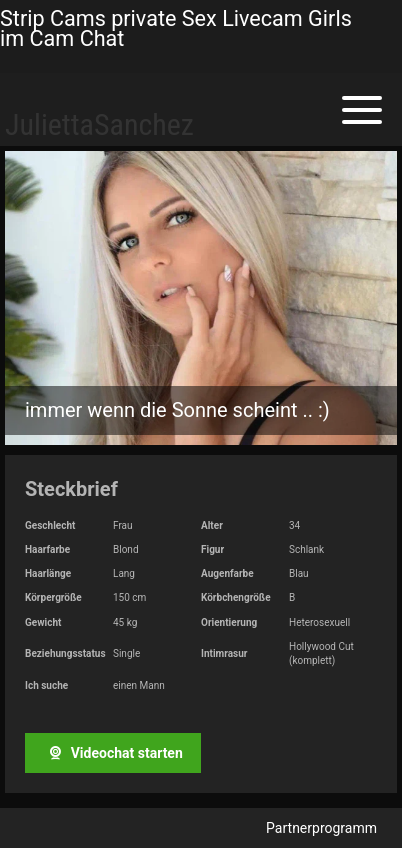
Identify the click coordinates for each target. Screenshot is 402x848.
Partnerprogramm (321, 828)
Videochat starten (113, 753)
